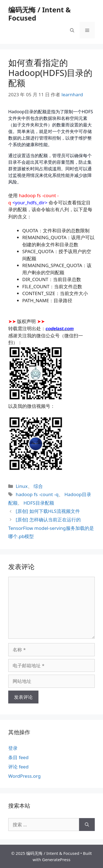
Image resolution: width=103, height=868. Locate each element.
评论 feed (18, 767)
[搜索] (87, 825)
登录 (13, 748)
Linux (22, 486)
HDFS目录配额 (39, 503)
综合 (38, 486)
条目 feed (18, 757)
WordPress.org (24, 776)
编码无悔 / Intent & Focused (39, 14)
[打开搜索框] (72, 30)
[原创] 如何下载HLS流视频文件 (48, 511)
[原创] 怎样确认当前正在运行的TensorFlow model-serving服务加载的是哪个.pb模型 (51, 528)
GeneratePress (56, 859)
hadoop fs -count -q (37, 494)
